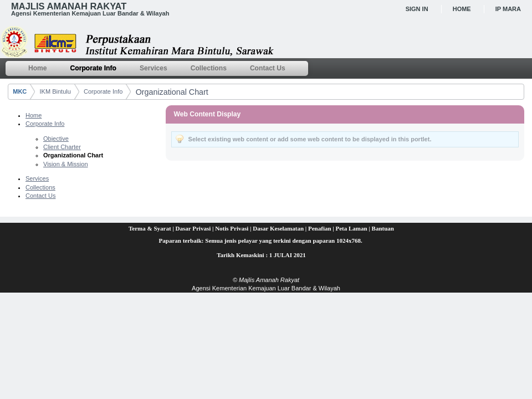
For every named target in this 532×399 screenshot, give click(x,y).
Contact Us (40, 196)
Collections (40, 187)
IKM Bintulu (55, 91)
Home (462, 9)
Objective (56, 139)
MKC (20, 91)
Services (37, 178)
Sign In (417, 9)
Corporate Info (103, 91)
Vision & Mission (66, 164)
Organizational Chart (172, 92)
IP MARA (508, 9)
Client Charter (62, 147)
